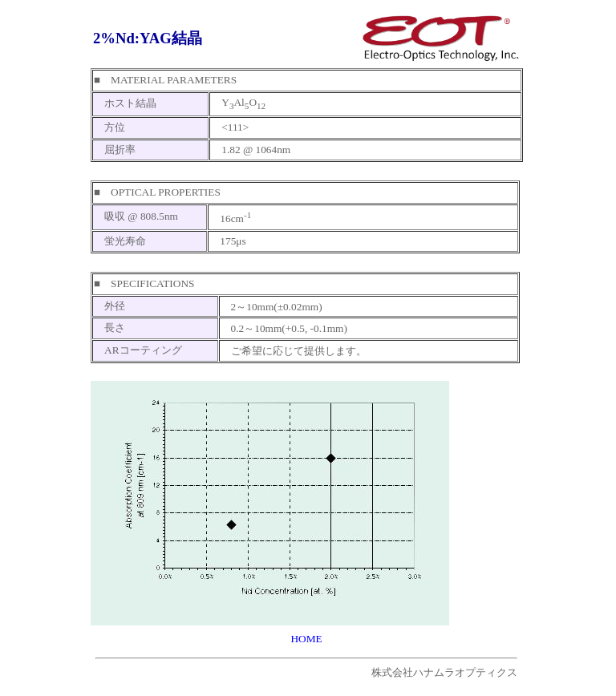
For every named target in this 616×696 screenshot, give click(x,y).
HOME (306, 639)
